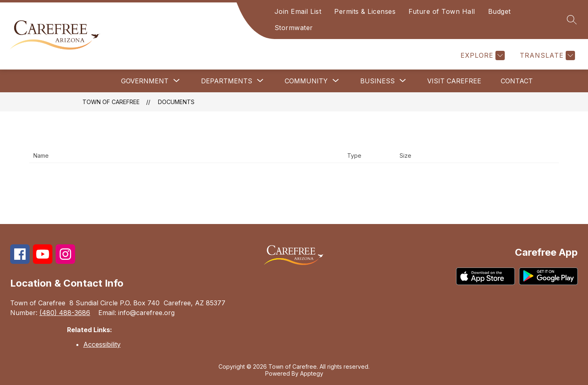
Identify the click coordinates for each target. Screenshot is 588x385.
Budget (499, 11)
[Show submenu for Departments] (227, 81)
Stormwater (294, 28)
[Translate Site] (546, 55)
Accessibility (102, 344)
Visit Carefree (454, 81)
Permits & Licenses (365, 11)
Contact (517, 81)
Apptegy (312, 373)
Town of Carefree (111, 102)
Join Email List (298, 11)
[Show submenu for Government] (145, 81)
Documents (176, 102)
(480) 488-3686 (65, 313)
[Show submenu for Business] (377, 81)
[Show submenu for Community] (306, 81)
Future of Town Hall (442, 11)
